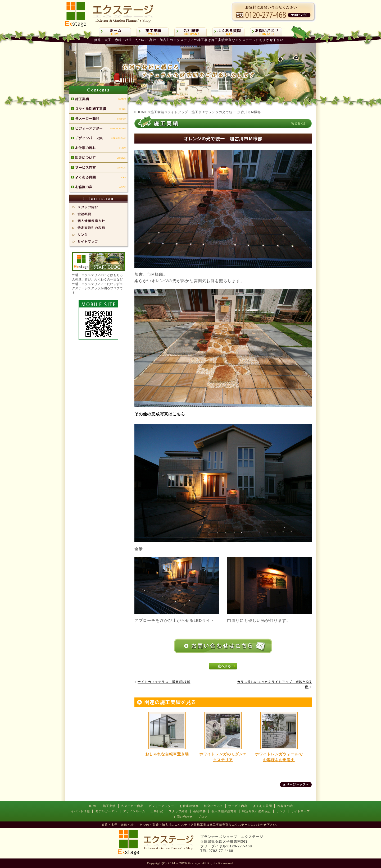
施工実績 (109, 806)
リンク (281, 811)
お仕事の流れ (189, 806)
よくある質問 (262, 806)
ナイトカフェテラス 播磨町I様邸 (164, 682)
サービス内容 (238, 806)
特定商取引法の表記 (256, 811)
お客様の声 (285, 806)
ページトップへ (298, 784)
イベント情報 (80, 811)
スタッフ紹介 (178, 811)
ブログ (203, 817)
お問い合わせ (183, 817)
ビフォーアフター (161, 806)
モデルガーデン (106, 811)
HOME (93, 806)
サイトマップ (301, 811)
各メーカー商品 (132, 806)
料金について (214, 806)
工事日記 (157, 811)
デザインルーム (134, 811)
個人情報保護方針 (224, 811)
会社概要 (199, 811)
